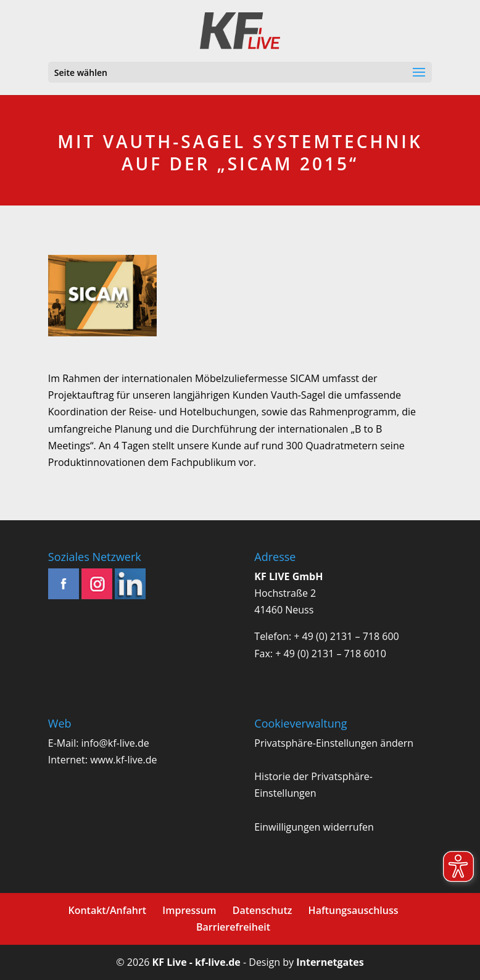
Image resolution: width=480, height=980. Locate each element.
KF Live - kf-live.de (197, 962)
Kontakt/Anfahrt (107, 910)
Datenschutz (263, 910)
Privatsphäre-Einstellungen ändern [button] (334, 743)
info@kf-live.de (115, 743)
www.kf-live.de (123, 760)
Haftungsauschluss (354, 910)
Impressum (189, 910)
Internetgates (330, 962)
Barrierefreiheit (233, 927)
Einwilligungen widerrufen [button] (314, 827)
